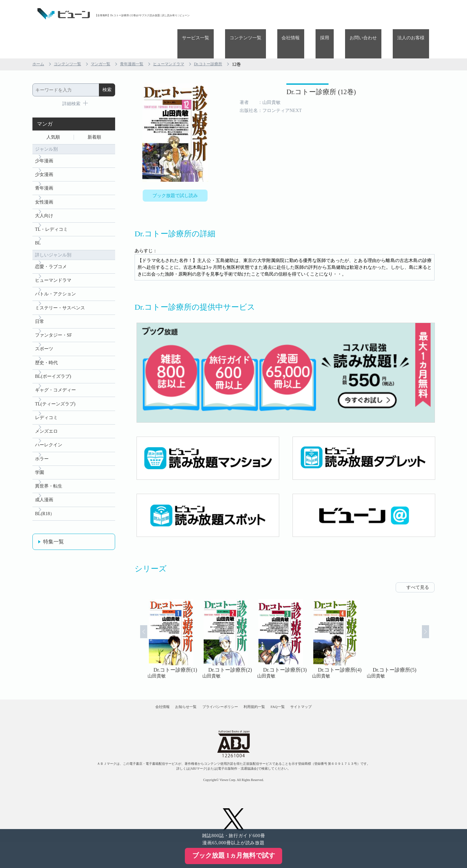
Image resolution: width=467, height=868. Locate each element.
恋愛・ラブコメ (51, 249)
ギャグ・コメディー (55, 383)
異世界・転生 (49, 488)
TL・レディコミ (51, 209)
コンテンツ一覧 (286, 14)
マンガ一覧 (109, 35)
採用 (347, 14)
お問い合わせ (377, 14)
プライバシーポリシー (214, 688)
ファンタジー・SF (54, 323)
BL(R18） (45, 518)
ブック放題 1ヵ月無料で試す (234, 855)
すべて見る (418, 564)
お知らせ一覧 (166, 688)
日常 (40, 309)
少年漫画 (44, 135)
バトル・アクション (55, 279)
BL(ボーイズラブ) (53, 368)
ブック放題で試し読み (175, 168)
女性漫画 (44, 179)
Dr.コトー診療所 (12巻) (286, 67)
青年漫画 (44, 164)
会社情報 (322, 14)
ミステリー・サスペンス (60, 294)
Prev (136, 615)
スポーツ (44, 338)
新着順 (94, 109)
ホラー (42, 458)
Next (433, 615)
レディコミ (46, 413)
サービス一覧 (245, 14)
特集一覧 (54, 546)
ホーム (39, 35)
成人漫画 (44, 503)
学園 (40, 473)
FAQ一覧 (298, 688)
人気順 (53, 109)
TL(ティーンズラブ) (55, 398)
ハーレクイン (49, 443)
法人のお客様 (415, 14)
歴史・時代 (46, 353)
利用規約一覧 (261, 688)
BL (38, 224)
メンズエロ (46, 428)
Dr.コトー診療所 (229, 35)
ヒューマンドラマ (185, 35)
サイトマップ (333, 688)
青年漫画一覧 (143, 35)
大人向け (44, 194)
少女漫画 (44, 149)
